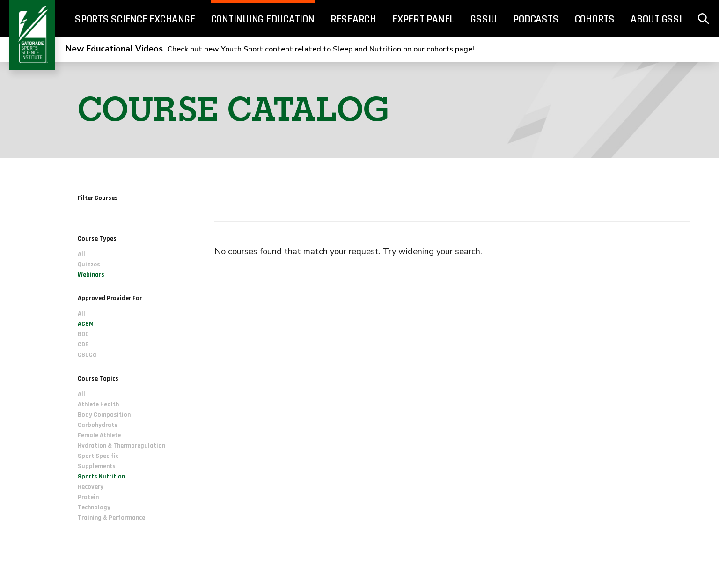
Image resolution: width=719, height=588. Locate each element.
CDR (83, 345)
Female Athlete (99, 435)
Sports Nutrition (101, 477)
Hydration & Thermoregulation (121, 446)
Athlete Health (98, 404)
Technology (94, 507)
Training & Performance (111, 518)
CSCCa (87, 355)
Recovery (91, 487)
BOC (83, 334)
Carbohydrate (98, 425)
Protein (88, 497)
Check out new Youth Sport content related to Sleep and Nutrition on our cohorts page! (270, 49)
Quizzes (89, 265)
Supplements (97, 466)
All (81, 254)
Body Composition (104, 415)
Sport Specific (98, 456)
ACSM (86, 324)
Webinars (91, 275)
